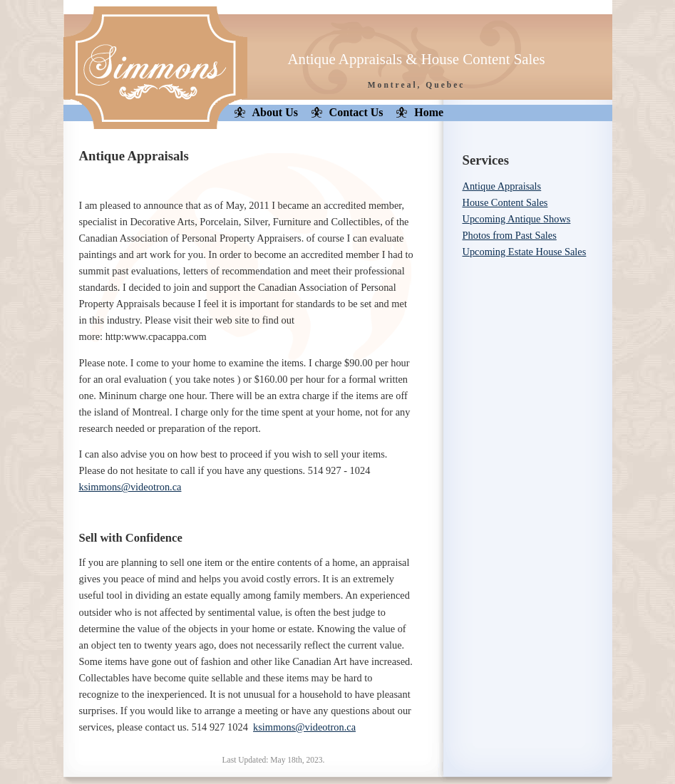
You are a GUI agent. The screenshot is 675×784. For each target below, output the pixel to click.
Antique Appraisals (502, 186)
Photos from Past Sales (510, 235)
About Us (275, 112)
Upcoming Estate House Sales (525, 252)
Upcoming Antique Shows (517, 219)
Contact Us (356, 112)
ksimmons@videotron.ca (130, 487)
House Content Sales (505, 202)
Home (429, 112)
